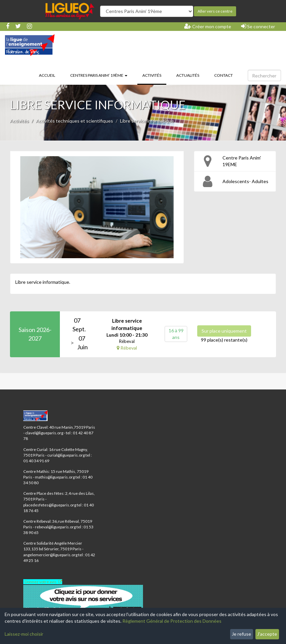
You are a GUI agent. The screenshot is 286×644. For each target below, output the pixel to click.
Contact (223, 75)
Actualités (188, 75)
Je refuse (241, 634)
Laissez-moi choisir (24, 634)
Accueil (47, 75)
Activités (154, 75)
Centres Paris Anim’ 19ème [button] (99, 75)
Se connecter (258, 26)
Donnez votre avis (41, 582)
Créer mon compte (208, 26)
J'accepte (267, 634)
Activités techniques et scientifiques (74, 121)
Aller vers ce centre (215, 11)
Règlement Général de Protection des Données (172, 621)
